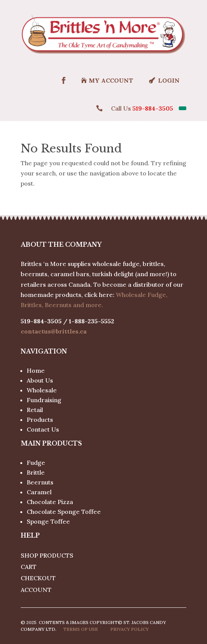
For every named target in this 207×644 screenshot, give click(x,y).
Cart (29, 567)
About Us (40, 380)
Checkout (38, 578)
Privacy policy (129, 629)
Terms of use (81, 629)
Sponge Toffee (48, 521)
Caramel (39, 492)
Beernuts (40, 482)
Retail (35, 410)
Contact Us (43, 429)
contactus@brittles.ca (54, 331)
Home (36, 370)
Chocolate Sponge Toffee (64, 512)
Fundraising (44, 400)
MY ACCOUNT (111, 80)
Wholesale (42, 390)
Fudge (36, 463)
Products (40, 420)
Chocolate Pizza (50, 502)
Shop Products (47, 555)
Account (36, 590)
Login (169, 80)
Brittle (36, 472)
